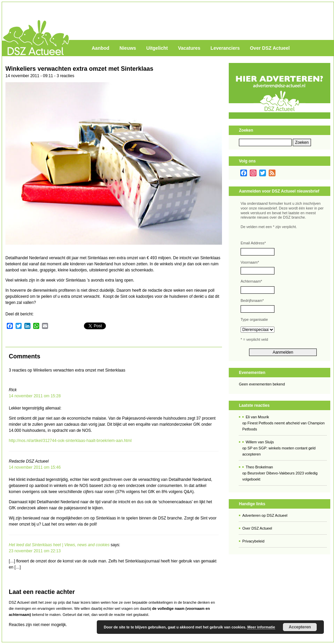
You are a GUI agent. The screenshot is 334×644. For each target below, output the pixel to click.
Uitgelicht (157, 48)
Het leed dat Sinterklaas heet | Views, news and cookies (59, 545)
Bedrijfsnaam (252, 301)
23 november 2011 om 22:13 (35, 551)
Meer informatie (261, 627)
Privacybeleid (253, 541)
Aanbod (101, 48)
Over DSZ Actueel (270, 48)
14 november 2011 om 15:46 (35, 467)
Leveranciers (225, 48)
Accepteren (300, 627)
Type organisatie (254, 319)
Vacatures (189, 48)
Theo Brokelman (259, 467)
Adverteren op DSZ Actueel (265, 515)
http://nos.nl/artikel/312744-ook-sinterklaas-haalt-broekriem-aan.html (70, 441)
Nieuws (128, 48)
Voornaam (250, 262)
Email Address (253, 243)
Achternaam (251, 281)
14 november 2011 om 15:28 (35, 396)
